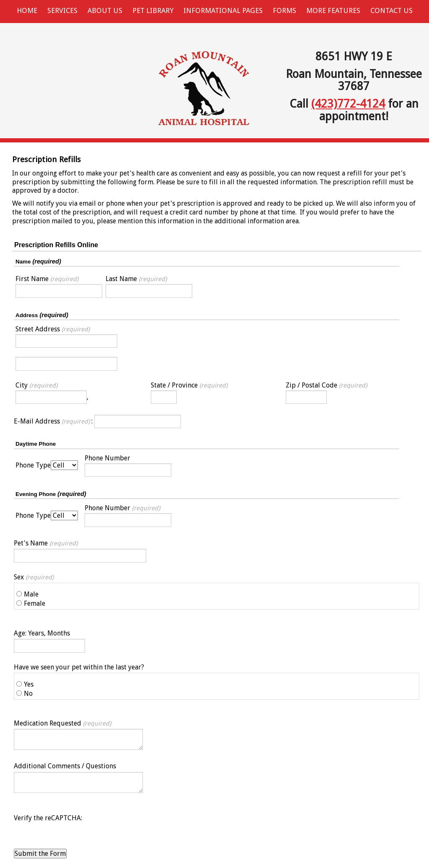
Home (27, 10)
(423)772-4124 (348, 104)
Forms (284, 10)
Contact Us (392, 10)
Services (62, 10)
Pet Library (153, 10)
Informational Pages (223, 10)
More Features (333, 10)
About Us (105, 10)
